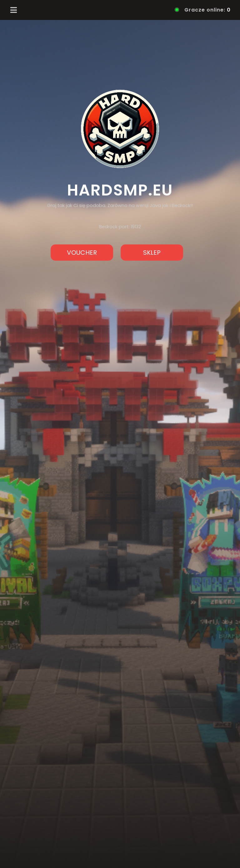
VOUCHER (82, 253)
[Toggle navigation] (14, 10)
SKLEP (152, 253)
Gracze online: (203, 10)
